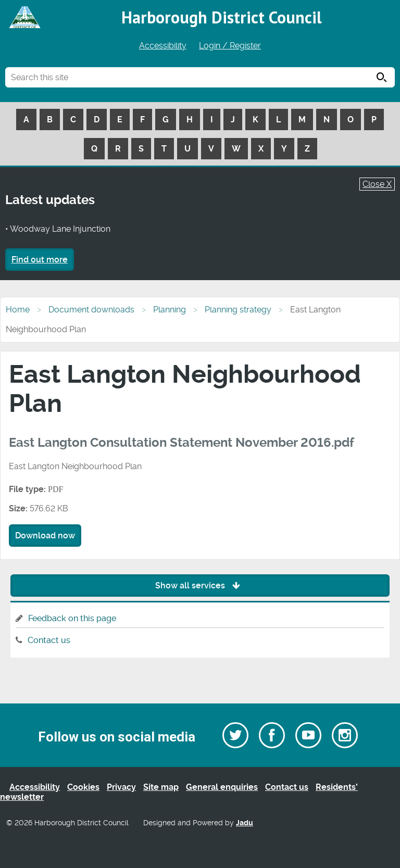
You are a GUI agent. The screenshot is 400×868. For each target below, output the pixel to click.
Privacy (121, 787)
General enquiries (222, 787)
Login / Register (230, 46)
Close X (377, 184)
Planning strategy (238, 310)
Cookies (83, 787)
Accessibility (163, 46)
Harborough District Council (222, 17)
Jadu (245, 823)
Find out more (40, 260)
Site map (161, 787)
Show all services (200, 586)
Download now (45, 536)
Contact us (49, 640)
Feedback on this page (72, 618)
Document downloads (91, 310)
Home (18, 310)
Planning (170, 310)
